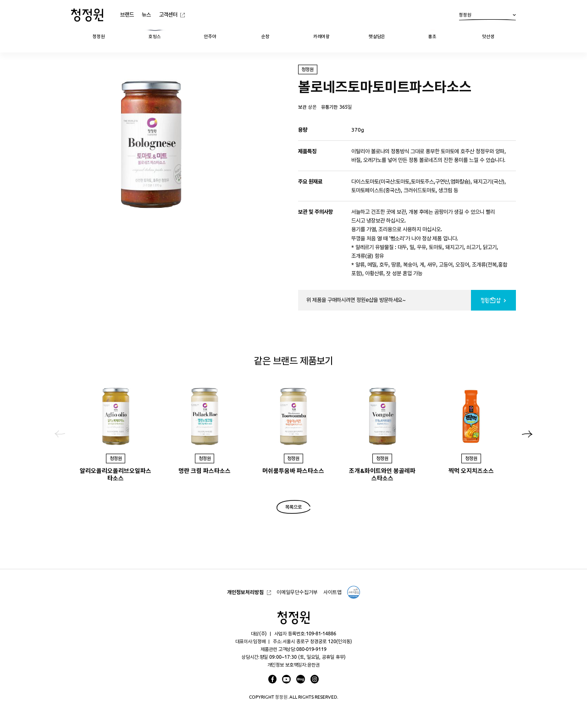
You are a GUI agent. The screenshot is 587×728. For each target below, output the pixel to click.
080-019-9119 (311, 649)
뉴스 (146, 14)
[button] (527, 434)
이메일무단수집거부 (297, 592)
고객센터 (168, 14)
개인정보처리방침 (245, 592)
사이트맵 (332, 592)
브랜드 (127, 14)
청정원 (487, 17)
